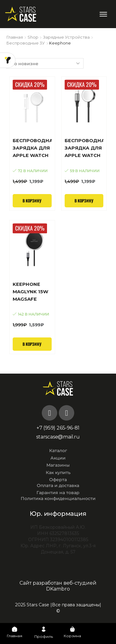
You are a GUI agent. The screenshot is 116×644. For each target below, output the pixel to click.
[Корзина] (72, 629)
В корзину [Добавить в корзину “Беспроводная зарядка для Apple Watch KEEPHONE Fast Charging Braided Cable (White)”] (32, 201)
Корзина (72, 636)
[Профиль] (44, 629)
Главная (15, 37)
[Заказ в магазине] (45, 63)
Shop (33, 37)
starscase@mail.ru (58, 437)
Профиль (44, 636)
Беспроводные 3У (26, 43)
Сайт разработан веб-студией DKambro (58, 586)
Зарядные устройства (66, 37)
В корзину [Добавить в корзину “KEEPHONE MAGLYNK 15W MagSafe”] (32, 344)
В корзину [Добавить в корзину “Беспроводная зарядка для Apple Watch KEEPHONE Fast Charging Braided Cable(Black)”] (84, 201)
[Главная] (15, 629)
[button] (103, 14)
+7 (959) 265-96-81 (58, 428)
